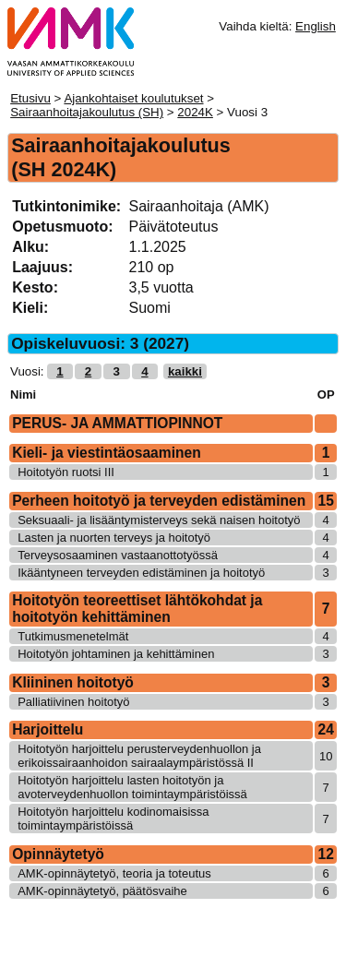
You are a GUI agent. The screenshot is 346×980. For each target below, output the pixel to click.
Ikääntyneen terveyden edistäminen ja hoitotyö (141, 573)
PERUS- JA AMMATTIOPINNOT (117, 423)
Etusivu (30, 98)
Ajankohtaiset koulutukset (133, 98)
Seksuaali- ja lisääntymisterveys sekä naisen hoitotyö (159, 520)
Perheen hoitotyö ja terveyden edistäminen (159, 501)
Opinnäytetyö (58, 854)
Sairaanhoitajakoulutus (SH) (87, 112)
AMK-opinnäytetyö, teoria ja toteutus (114, 873)
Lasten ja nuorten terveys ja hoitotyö (114, 538)
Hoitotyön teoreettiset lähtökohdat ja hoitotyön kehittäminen (137, 609)
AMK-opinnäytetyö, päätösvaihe (102, 891)
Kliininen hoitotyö (73, 682)
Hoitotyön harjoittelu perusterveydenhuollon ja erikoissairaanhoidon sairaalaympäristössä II (139, 756)
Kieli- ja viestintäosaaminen (107, 453)
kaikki (185, 371)
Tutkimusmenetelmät (73, 636)
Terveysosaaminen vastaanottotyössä (118, 555)
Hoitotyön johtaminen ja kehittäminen (116, 654)
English (316, 26)
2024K (195, 112)
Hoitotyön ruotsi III (66, 472)
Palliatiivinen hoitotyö (73, 702)
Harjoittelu (48, 729)
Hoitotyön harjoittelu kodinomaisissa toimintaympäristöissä (113, 819)
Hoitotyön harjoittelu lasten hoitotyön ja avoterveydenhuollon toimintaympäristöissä (132, 787)
